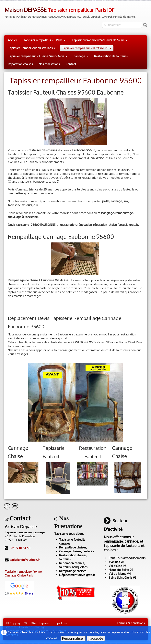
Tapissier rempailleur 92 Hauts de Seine (100, 40)
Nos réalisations (49, 64)
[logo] (70, 11)
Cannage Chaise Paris (19, 575)
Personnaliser (73, 638)
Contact (71, 64)
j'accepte (96, 638)
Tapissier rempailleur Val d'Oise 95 (87, 48)
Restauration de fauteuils (111, 56)
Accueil (13, 40)
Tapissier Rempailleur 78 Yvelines (32, 48)
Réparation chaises (20, 64)
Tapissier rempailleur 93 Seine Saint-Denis (38, 56)
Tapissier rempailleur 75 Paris (44, 40)
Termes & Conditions (131, 623)
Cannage (81, 56)
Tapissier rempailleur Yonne (23, 572)
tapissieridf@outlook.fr (25, 560)
